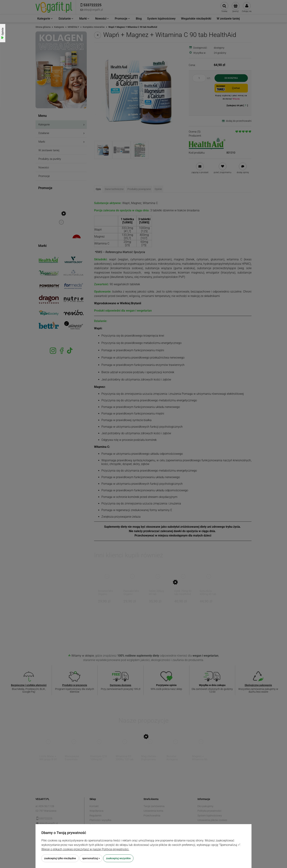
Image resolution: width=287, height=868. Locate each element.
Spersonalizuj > (91, 858)
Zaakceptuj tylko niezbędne (60, 858)
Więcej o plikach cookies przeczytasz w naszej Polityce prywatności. (85, 849)
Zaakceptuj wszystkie (118, 858)
